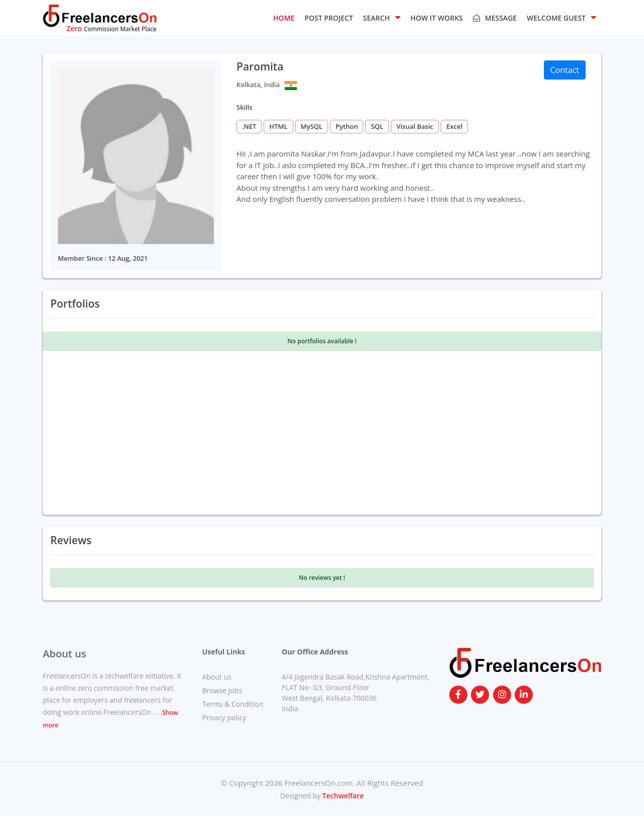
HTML (278, 126)
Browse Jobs (222, 690)
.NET (249, 126)
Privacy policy (224, 718)
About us (217, 677)
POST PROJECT (329, 18)
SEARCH (382, 17)
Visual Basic (415, 126)
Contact (565, 70)
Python (347, 126)
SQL (377, 126)
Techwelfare (342, 796)
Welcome (561, 17)
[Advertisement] (322, 431)
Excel (454, 126)
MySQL (312, 126)
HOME (284, 18)
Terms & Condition (233, 704)
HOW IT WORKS (437, 18)
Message (495, 18)
